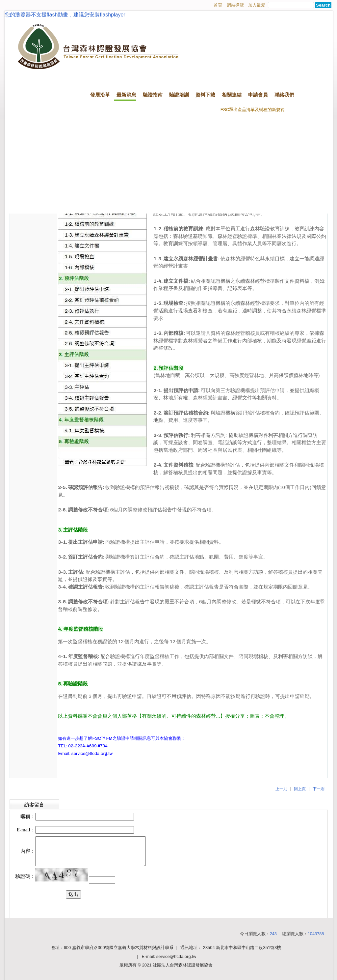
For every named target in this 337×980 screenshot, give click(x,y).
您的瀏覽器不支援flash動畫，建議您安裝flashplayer (65, 15)
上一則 (281, 789)
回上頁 (300, 789)
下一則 (319, 789)
